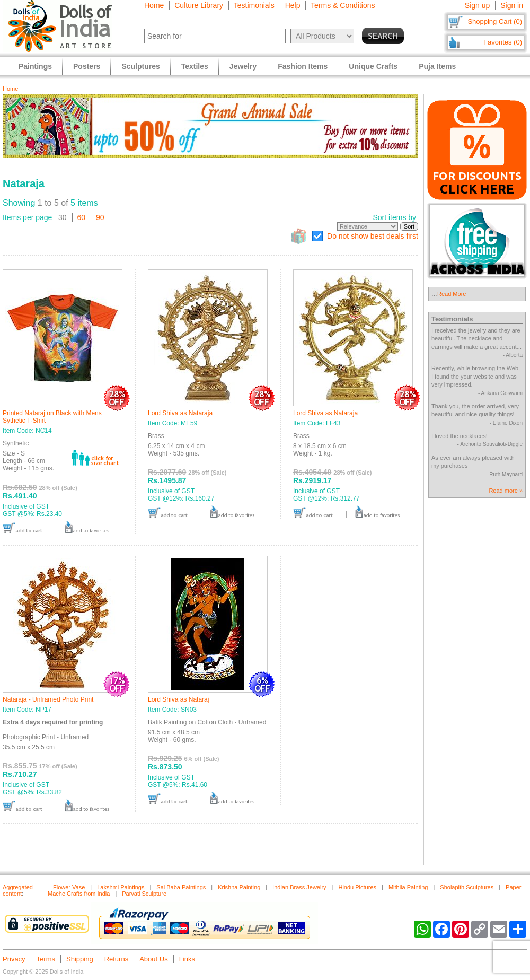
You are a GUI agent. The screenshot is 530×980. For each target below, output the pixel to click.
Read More (452, 294)
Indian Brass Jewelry (299, 887)
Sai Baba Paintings (181, 887)
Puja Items (437, 66)
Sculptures (140, 66)
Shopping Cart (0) (495, 21)
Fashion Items (303, 66)
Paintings (35, 66)
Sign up (477, 5)
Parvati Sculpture (144, 894)
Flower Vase (69, 887)
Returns (117, 959)
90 (100, 217)
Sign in (512, 5)
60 (82, 217)
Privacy (14, 959)
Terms (46, 959)
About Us (153, 959)
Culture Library (199, 5)
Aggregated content (18, 890)
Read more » (506, 491)
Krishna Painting (239, 887)
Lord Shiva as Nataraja (180, 413)
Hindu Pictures (357, 887)
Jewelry (243, 66)
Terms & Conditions (343, 5)
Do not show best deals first (373, 236)
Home (154, 5)
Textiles (195, 66)
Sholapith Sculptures (467, 887)
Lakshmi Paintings (121, 887)
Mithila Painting (408, 887)
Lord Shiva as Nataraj (178, 699)
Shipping (80, 959)
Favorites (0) (503, 42)
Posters (87, 66)
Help (293, 5)
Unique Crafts (373, 66)
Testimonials (254, 5)
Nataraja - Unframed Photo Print (48, 699)
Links (187, 959)
